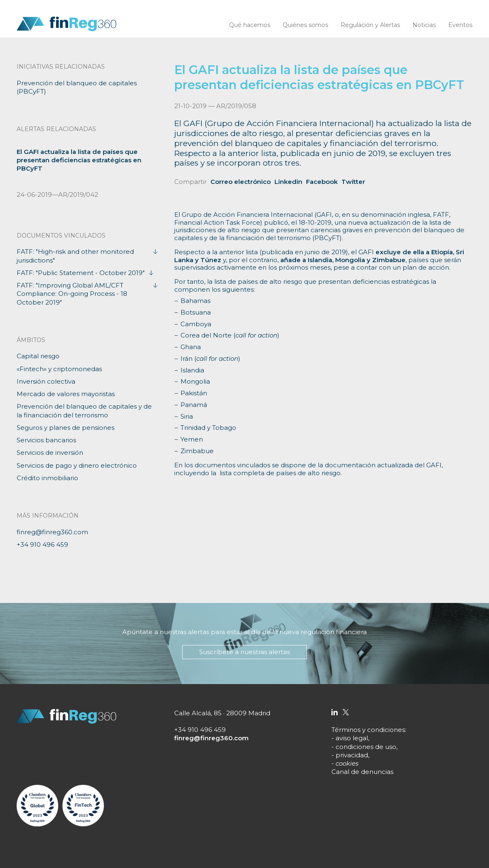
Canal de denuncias (362, 772)
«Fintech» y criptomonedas (59, 369)
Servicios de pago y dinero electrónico (77, 465)
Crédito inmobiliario (47, 478)
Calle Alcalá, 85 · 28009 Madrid (222, 713)
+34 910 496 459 (42, 544)
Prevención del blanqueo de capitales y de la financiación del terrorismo (84, 410)
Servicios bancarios (46, 440)
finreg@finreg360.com (52, 532)
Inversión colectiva (46, 381)
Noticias (424, 25)
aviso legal (352, 738)
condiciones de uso (366, 747)
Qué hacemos (250, 25)
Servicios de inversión (50, 453)
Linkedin (288, 182)
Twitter (353, 182)
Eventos (460, 25)
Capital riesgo (38, 356)
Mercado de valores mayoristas (66, 394)
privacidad (352, 755)
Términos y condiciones (368, 730)
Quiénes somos (305, 25)
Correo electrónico (241, 182)
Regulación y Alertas (370, 25)
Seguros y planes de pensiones (65, 428)
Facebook (322, 182)
